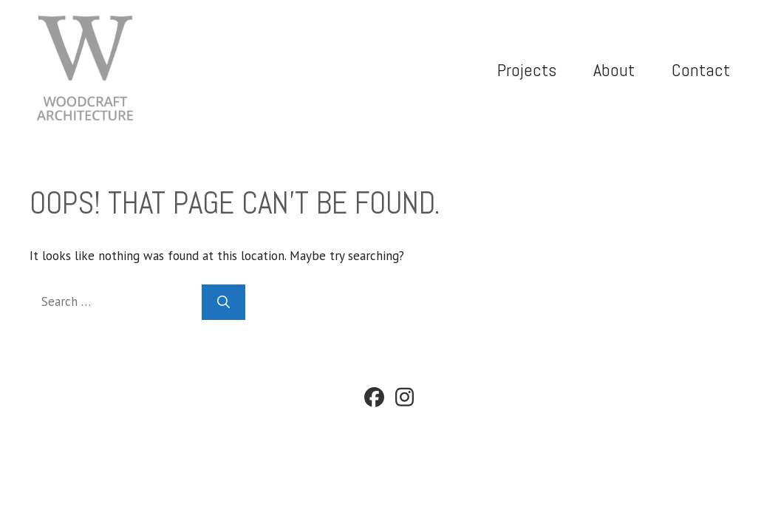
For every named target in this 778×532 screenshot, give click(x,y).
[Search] (223, 302)
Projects (527, 70)
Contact (701, 70)
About (614, 70)
